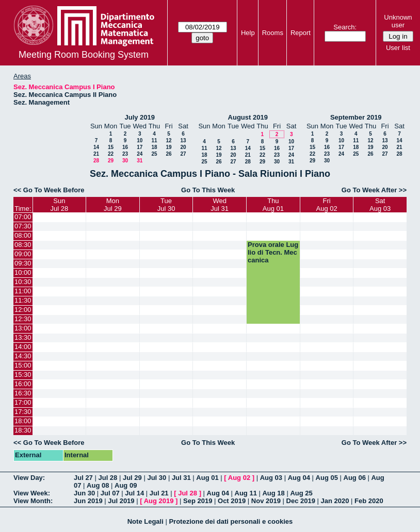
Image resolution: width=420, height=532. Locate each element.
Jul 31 (181, 478)
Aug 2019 (159, 501)
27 (183, 154)
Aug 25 (301, 493)
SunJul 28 (59, 205)
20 (183, 147)
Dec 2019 (301, 501)
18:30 (23, 430)
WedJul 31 (220, 205)
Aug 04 (299, 478)
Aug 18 (273, 493)
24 (140, 154)
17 (140, 147)
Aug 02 (239, 478)
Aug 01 (207, 478)
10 (140, 140)
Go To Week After (369, 190)
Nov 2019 (266, 501)
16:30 (23, 393)
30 (125, 161)
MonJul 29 (113, 205)
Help (248, 33)
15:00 (23, 365)
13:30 (23, 337)
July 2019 (140, 117)
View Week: (32, 493)
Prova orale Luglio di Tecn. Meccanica (273, 252)
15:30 (23, 375)
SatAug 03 (380, 205)
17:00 (23, 402)
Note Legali (146, 521)
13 (183, 140)
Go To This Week (208, 190)
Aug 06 (355, 478)
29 (111, 161)
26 (168, 154)
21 (96, 154)
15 (111, 147)
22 (111, 154)
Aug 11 (246, 493)
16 (125, 147)
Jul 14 (134, 493)
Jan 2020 (335, 501)
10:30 (23, 282)
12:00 (23, 310)
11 (154, 140)
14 (96, 147)
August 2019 (248, 117)
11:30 (23, 300)
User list (398, 48)
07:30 (23, 226)
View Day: (29, 478)
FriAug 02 (327, 205)
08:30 (23, 245)
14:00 (23, 347)
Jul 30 (157, 478)
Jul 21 (159, 493)
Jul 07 (110, 493)
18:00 (23, 421)
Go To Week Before (54, 190)
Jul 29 (132, 478)
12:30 (23, 319)
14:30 (23, 356)
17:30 (23, 412)
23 (125, 154)
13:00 (23, 328)
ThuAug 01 (273, 205)
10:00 (23, 272)
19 (168, 147)
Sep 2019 (198, 501)
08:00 (23, 235)
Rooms (273, 33)
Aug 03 (271, 478)
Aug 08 (98, 485)
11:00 (23, 291)
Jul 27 (83, 478)
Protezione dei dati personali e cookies (231, 521)
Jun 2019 (88, 501)
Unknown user (398, 21)
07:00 (23, 217)
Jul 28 (108, 478)
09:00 (23, 254)
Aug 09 (126, 485)
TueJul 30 (166, 205)
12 (168, 140)
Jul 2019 (121, 501)
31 (140, 161)
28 (96, 161)
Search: (345, 27)
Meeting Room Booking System (84, 55)
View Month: (33, 501)
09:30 (23, 263)
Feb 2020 (369, 501)
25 (154, 154)
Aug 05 (327, 478)
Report (301, 33)
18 (154, 147)
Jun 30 (84, 493)
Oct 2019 (232, 501)
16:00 (23, 384)
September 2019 (356, 117)
